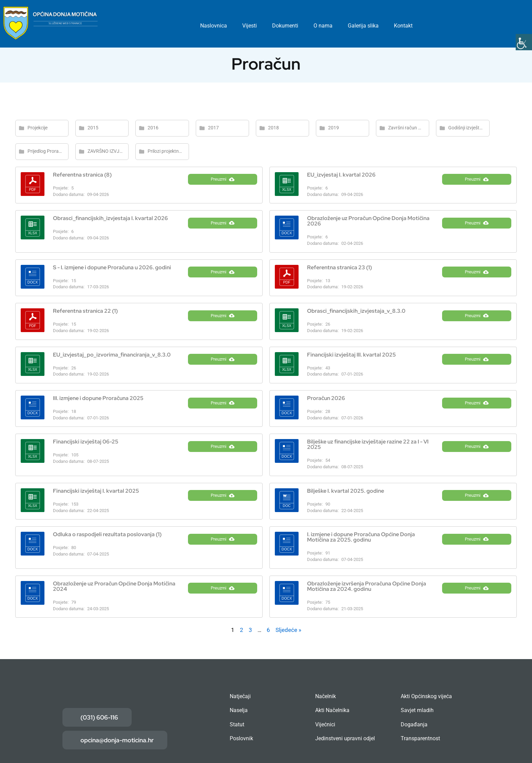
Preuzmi (223, 185)
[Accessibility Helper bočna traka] (524, 42)
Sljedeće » (288, 630)
